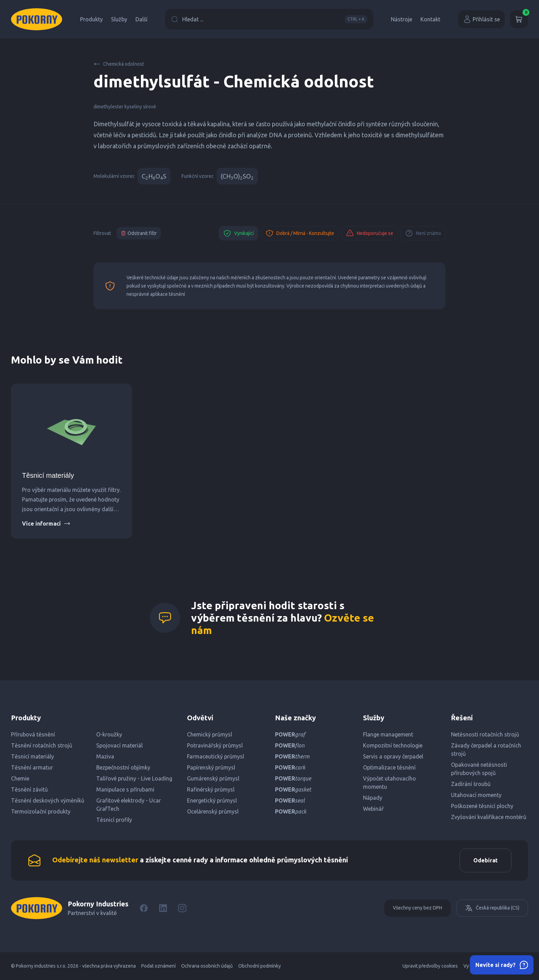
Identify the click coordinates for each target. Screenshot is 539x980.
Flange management (388, 734)
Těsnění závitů (29, 789)
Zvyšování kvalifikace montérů (489, 817)
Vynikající (238, 233)
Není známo (423, 233)
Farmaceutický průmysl (216, 756)
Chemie (20, 778)
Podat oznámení (158, 966)
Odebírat (485, 861)
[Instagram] (182, 908)
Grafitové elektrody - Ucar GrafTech (129, 805)
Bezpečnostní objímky (123, 767)
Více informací (46, 524)
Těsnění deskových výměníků (48, 800)
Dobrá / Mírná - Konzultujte (300, 233)
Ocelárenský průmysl (213, 811)
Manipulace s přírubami (125, 789)
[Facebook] (144, 908)
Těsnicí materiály (48, 475)
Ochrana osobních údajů (207, 966)
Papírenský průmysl (211, 767)
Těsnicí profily (114, 820)
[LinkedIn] (163, 908)
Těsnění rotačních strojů (42, 745)
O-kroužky (109, 734)
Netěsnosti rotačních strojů (485, 734)
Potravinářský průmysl (215, 745)
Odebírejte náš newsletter (95, 860)
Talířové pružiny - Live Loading (134, 778)
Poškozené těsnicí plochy (482, 806)
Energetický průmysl (212, 800)
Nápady (373, 798)
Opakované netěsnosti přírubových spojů (479, 769)
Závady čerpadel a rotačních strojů (486, 750)
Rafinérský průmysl (211, 789)
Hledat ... (269, 19)
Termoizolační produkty (41, 811)
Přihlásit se (481, 19)
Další (141, 19)
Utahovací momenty (476, 795)
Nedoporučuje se (370, 233)
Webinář (373, 809)
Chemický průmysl (210, 734)
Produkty (91, 19)
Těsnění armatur (32, 767)
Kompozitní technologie (393, 745)
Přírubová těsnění (33, 734)
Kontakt (430, 19)
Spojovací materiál (119, 745)
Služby (119, 19)
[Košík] (519, 19)
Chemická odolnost (119, 64)
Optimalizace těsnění (389, 767)
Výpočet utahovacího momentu (389, 783)
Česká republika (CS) (492, 908)
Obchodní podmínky (260, 966)
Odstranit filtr (139, 233)
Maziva (105, 756)
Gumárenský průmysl (213, 778)
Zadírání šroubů (471, 784)
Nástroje (401, 19)
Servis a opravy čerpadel (393, 756)
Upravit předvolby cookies (430, 966)
